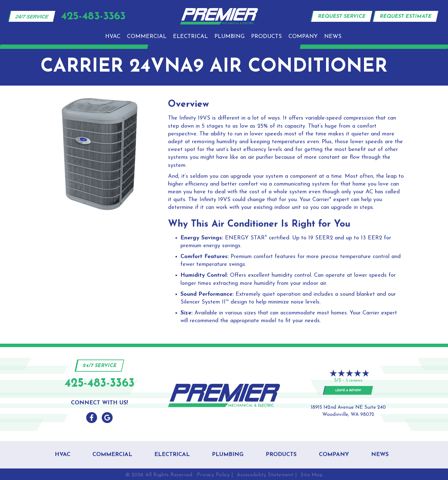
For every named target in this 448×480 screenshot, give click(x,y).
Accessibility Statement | (267, 475)
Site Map (312, 475)
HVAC (113, 37)
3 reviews (354, 381)
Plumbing (229, 37)
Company (303, 37)
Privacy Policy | (215, 475)
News (333, 37)
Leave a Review (348, 391)
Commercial (147, 37)
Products (266, 37)
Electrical (190, 37)
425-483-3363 (100, 384)
